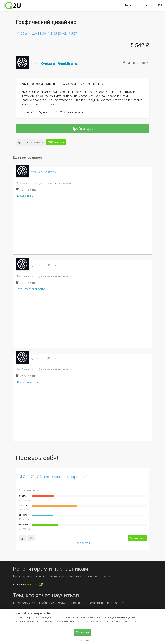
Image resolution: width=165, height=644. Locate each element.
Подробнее (135, 621)
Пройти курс (82, 129)
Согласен (82, 632)
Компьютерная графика (31, 289)
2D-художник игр (26, 196)
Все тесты (83, 543)
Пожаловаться (30, 142)
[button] (130, 6)
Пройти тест (137, 538)
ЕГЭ (160, 6)
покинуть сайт (82, 640)
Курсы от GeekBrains (59, 63)
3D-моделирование (27, 382)
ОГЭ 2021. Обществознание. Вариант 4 (53, 477)
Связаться (56, 142)
